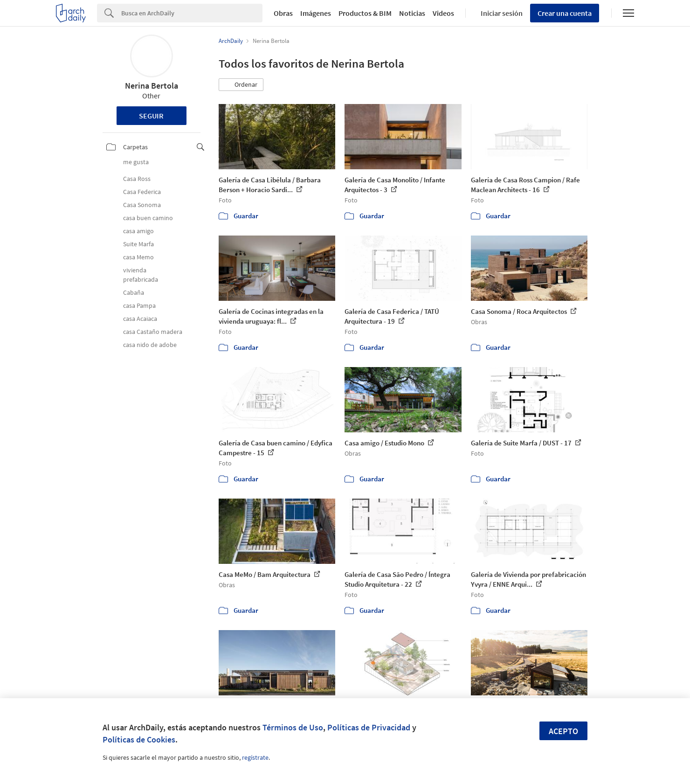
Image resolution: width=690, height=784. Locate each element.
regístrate (255, 757)
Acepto (563, 731)
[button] (241, 85)
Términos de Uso (293, 727)
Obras (283, 13)
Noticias (412, 13)
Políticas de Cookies (139, 739)
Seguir (151, 116)
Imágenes (316, 13)
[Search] (192, 13)
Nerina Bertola (152, 86)
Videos (443, 13)
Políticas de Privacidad (369, 727)
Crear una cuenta (565, 13)
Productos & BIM (365, 13)
